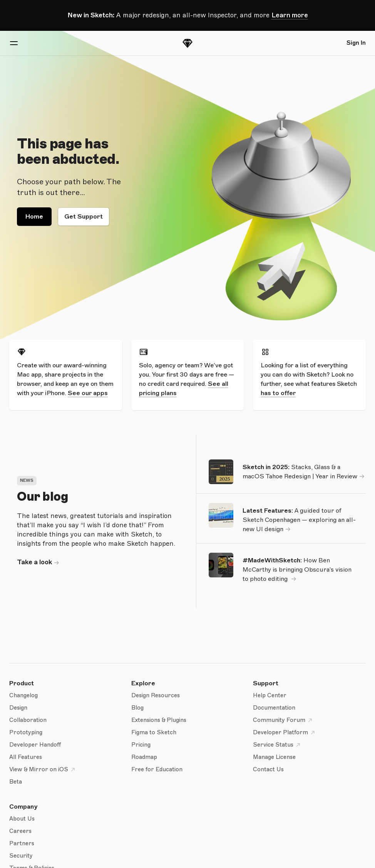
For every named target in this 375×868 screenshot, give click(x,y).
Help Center (270, 696)
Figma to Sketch (154, 733)
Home (34, 217)
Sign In (356, 43)
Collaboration (28, 720)
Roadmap (144, 757)
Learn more (290, 15)
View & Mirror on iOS (43, 770)
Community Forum (284, 720)
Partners (22, 844)
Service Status (278, 745)
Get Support (84, 217)
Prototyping (26, 733)
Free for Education (157, 770)
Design (18, 708)
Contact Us (268, 770)
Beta (16, 782)
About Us (22, 819)
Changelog (23, 696)
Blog (137, 708)
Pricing (141, 745)
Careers (20, 831)
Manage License (274, 757)
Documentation (274, 708)
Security (21, 856)
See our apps (88, 393)
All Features (26, 757)
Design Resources (156, 696)
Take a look (34, 562)
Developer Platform (285, 733)
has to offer (278, 393)
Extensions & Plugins (159, 720)
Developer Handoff (35, 745)
